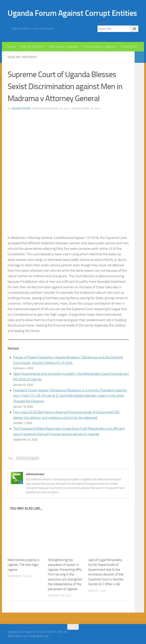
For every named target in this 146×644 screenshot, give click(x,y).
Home (11, 47)
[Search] (134, 29)
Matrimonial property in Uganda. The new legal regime (24, 565)
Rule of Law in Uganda (28, 458)
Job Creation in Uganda (63, 47)
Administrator (21, 109)
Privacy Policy (130, 47)
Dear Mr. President (32, 47)
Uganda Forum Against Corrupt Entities (72, 13)
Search (102, 23)
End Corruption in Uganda (99, 47)
